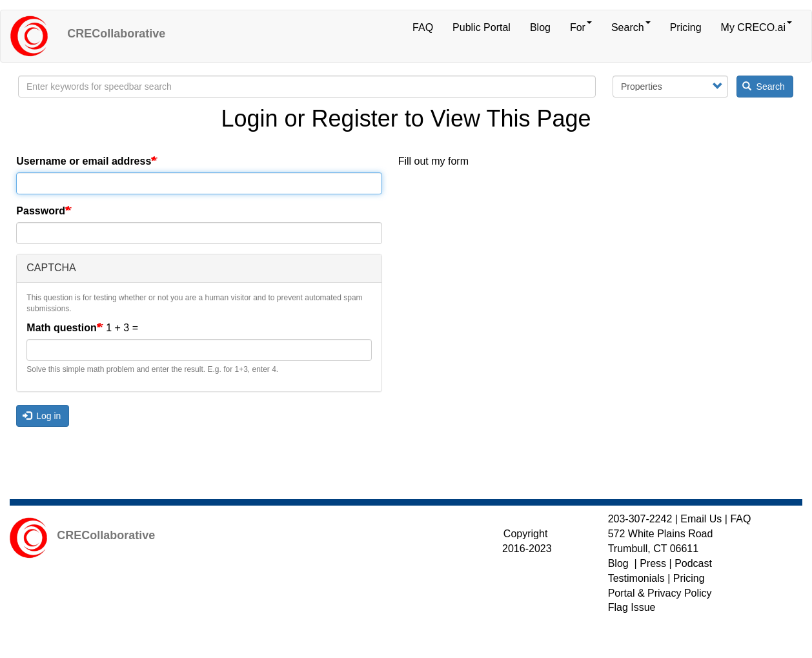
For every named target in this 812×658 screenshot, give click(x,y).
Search (631, 27)
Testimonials (636, 578)
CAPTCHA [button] (51, 268)
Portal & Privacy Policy (660, 593)
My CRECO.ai (756, 27)
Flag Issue (632, 607)
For (581, 27)
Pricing (686, 27)
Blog (540, 27)
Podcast (693, 563)
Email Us (701, 519)
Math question (61, 328)
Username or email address (84, 161)
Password (41, 211)
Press (653, 563)
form (458, 161)
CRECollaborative (116, 34)
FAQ (423, 27)
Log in (42, 416)
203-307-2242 (640, 519)
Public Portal (482, 27)
